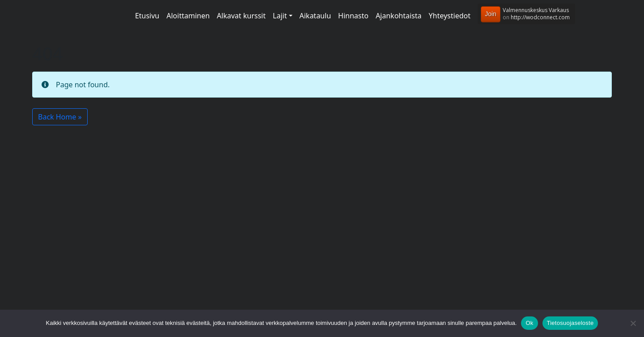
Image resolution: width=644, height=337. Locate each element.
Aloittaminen (188, 16)
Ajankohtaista (399, 16)
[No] (633, 323)
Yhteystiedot (450, 16)
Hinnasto (353, 16)
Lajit (280, 16)
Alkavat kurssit (241, 16)
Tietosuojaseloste (570, 323)
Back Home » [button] (60, 117)
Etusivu (147, 16)
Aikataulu (316, 16)
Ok (529, 323)
